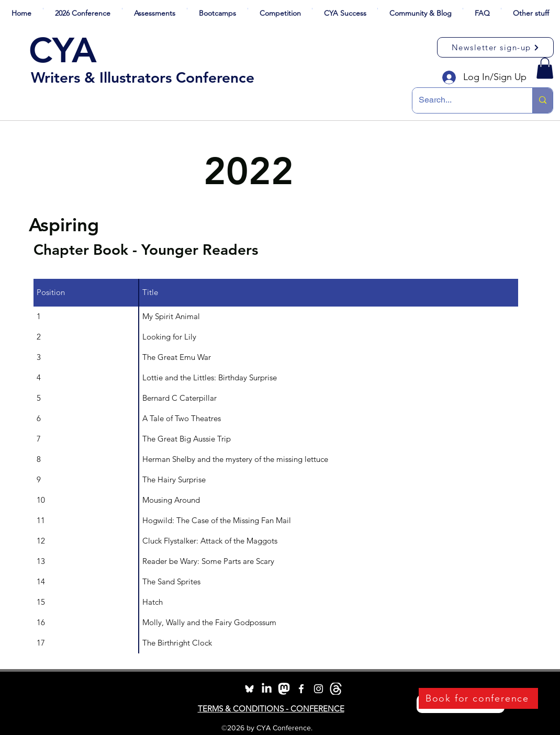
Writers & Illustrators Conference (143, 77)
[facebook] (301, 689)
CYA (63, 50)
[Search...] (464, 100)
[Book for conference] (478, 698)
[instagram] (318, 689)
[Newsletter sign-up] (495, 47)
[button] (83, 9)
